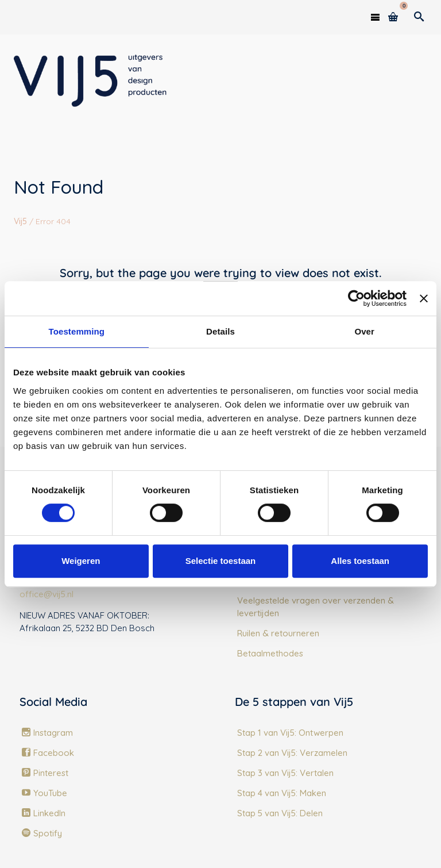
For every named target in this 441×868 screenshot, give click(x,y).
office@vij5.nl (47, 594)
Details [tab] (220, 331)
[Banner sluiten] (424, 298)
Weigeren (81, 561)
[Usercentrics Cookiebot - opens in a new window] (356, 298)
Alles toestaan (360, 561)
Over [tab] (364, 331)
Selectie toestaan (221, 561)
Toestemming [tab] (77, 331)
